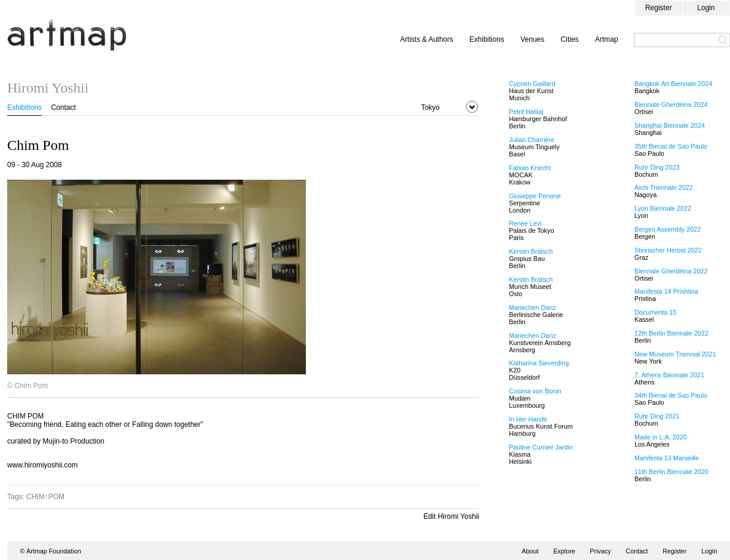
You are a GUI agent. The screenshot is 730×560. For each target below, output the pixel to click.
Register (659, 8)
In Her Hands (528, 419)
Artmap (607, 39)
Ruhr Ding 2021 (657, 416)
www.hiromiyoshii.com (42, 465)
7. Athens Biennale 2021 (669, 375)
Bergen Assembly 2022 (668, 229)
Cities (570, 39)
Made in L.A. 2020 (661, 437)
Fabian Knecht (530, 168)
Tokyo (430, 107)
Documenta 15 (655, 312)
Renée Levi (525, 223)
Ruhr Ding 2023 (657, 167)
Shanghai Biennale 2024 (670, 125)
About (530, 551)
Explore (564, 551)
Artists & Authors (427, 39)
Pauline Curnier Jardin (541, 447)
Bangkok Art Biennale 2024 (673, 84)
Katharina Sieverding (539, 363)
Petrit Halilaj (526, 112)
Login (706, 8)
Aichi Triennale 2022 (664, 187)
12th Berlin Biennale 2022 (671, 333)
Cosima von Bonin (535, 391)
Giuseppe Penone (535, 196)
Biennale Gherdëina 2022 (671, 271)
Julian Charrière (532, 140)
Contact (63, 107)
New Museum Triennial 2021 (675, 354)
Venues (532, 39)
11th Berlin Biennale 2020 (671, 472)
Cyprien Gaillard (532, 84)
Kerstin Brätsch (531, 251)
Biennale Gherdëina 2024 (671, 104)
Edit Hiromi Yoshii (451, 516)
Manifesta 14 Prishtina (666, 291)
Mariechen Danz (533, 307)
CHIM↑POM (45, 497)
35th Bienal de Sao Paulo (671, 146)
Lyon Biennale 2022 (663, 208)
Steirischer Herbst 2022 (668, 250)
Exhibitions (487, 39)
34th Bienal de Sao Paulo (671, 395)
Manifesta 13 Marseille (667, 458)
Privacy (600, 551)
